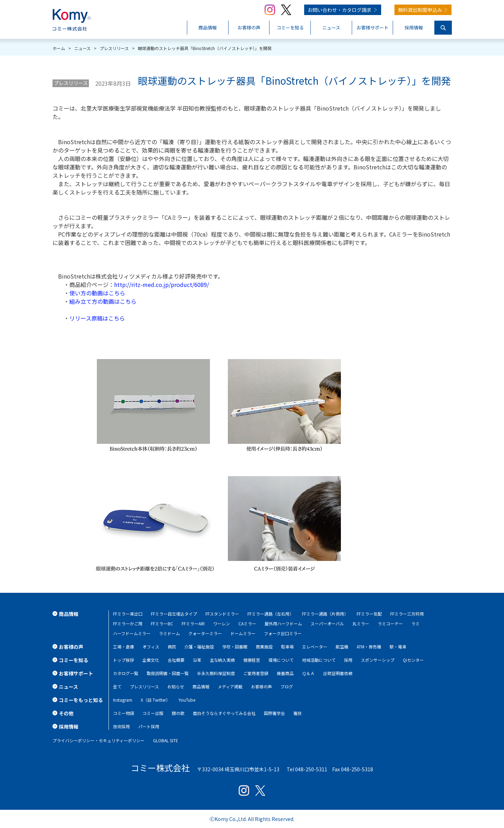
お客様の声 (261, 686)
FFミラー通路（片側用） (325, 614)
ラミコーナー (390, 623)
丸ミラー (361, 623)
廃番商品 (285, 673)
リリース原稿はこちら (97, 318)
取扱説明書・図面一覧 (168, 673)
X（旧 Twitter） (155, 700)
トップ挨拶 (124, 660)
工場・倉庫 (124, 647)
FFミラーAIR (193, 623)
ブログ (287, 686)
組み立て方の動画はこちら (103, 301)
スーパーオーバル (327, 623)
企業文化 (151, 660)
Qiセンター (413, 660)
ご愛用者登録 (256, 673)
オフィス (151, 647)
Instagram (123, 700)
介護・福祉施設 (199, 647)
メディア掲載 (230, 686)
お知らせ (176, 686)
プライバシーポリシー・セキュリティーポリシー (99, 740)
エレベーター (315, 647)
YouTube (187, 700)
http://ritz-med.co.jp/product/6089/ (162, 285)
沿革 (197, 660)
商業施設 (264, 647)
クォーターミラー (205, 633)
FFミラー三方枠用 (407, 614)
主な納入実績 (222, 660)
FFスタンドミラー (222, 614)
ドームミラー (243, 633)
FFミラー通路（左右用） (271, 614)
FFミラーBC (162, 623)
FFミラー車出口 (128, 614)
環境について (281, 660)
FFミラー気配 (369, 614)
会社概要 (176, 660)
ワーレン (222, 623)
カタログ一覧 (126, 673)
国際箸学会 (274, 713)
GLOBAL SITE (166, 740)
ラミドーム (169, 633)
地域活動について (319, 660)
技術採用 (121, 726)
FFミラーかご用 (128, 623)
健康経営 (252, 660)
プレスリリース (71, 83)
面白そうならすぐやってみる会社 (224, 713)
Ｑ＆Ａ (308, 673)
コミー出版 (153, 713)
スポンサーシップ (378, 660)
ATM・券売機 (369, 647)
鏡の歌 (178, 713)
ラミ (415, 623)
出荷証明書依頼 (338, 673)
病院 (172, 647)
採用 (348, 660)
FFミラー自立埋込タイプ (174, 614)
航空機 (342, 647)
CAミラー (247, 623)
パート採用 (149, 726)
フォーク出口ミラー (283, 633)
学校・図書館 (235, 647)
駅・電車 (398, 647)
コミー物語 (124, 713)
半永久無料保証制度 (216, 673)
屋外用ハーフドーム (283, 623)
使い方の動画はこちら (97, 293)
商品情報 (201, 686)
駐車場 (287, 647)
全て (117, 686)
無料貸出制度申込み (420, 10)
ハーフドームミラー (132, 633)
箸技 (297, 713)
